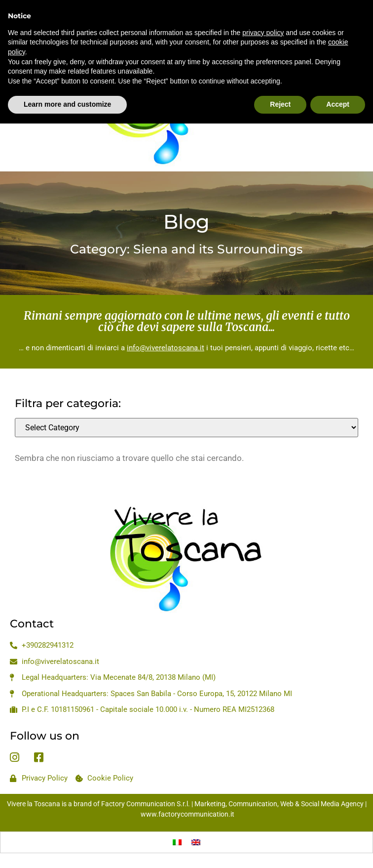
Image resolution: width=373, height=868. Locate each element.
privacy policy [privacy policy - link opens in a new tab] (263, 9)
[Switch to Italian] (177, 842)
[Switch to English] (196, 842)
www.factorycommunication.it (187, 814)
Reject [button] (280, 82)
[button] (19, 102)
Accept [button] (338, 82)
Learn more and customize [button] (67, 82)
